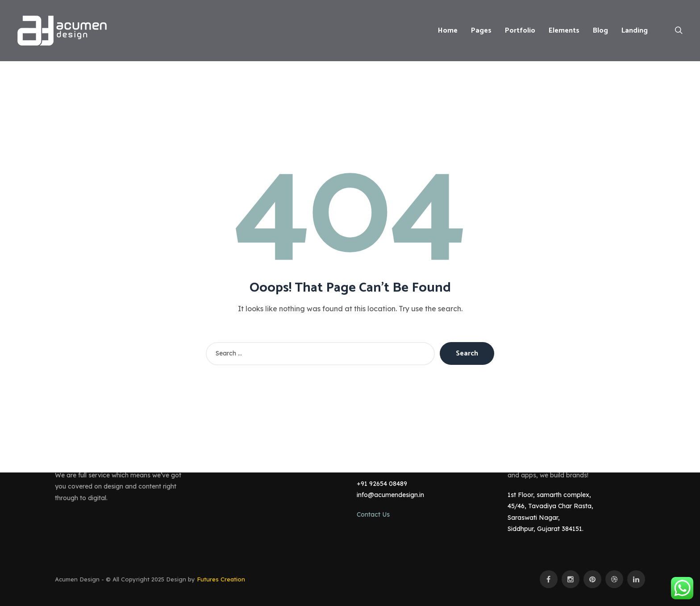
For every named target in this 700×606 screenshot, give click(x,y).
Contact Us (373, 514)
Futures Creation (221, 579)
